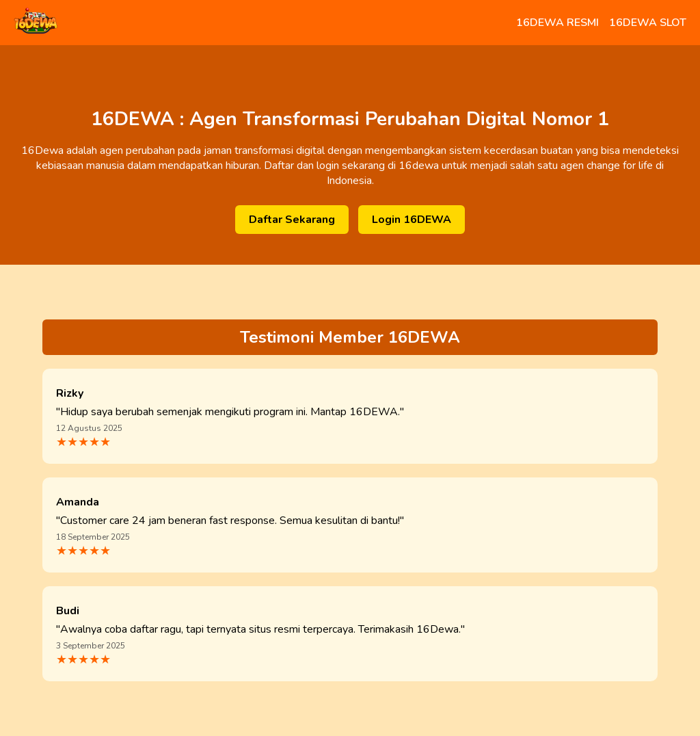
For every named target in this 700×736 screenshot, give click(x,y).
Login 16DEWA (412, 220)
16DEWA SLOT (648, 23)
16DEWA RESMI (557, 23)
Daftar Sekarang (292, 220)
